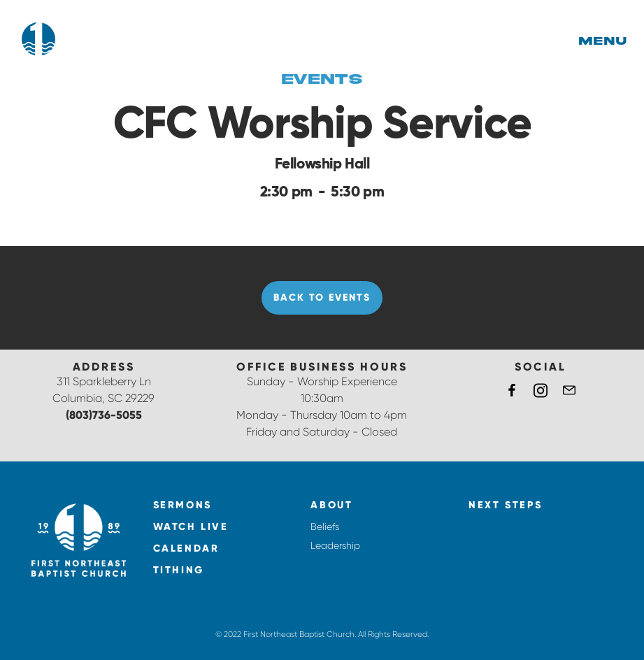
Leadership (335, 545)
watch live (191, 527)
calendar (186, 548)
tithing (179, 570)
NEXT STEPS (505, 505)
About (331, 505)
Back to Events (322, 297)
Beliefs (325, 526)
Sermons (183, 505)
